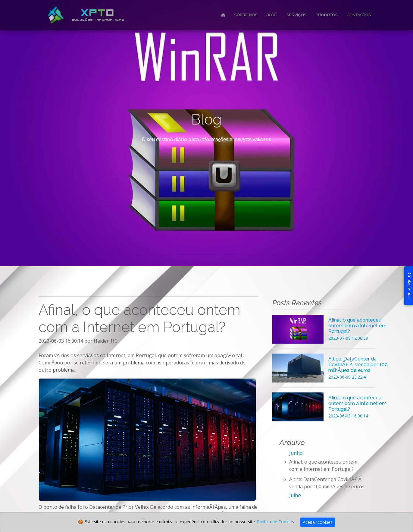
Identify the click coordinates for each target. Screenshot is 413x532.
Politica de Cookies (275, 522)
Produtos (327, 15)
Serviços (297, 15)
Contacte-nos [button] (410, 285)
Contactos (359, 15)
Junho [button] (296, 453)
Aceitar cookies (318, 522)
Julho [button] (295, 495)
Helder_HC (106, 341)
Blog (272, 15)
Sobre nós (246, 15)
